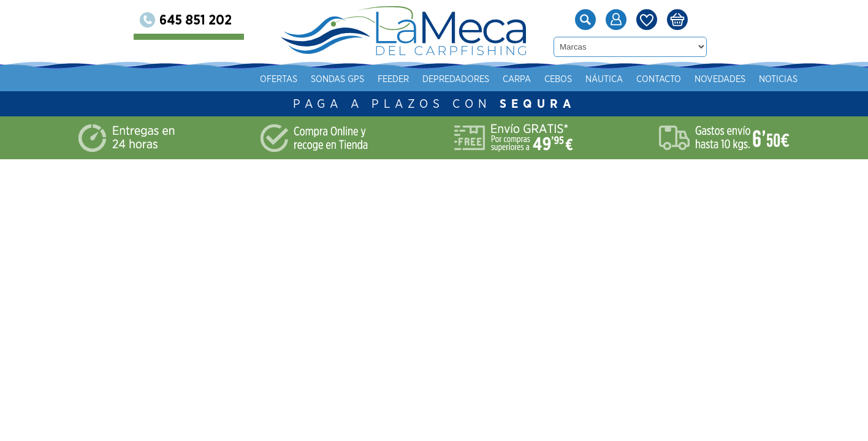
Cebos (558, 79)
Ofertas (279, 79)
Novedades (720, 79)
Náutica (604, 79)
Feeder (393, 79)
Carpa (517, 79)
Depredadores (456, 79)
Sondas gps (337, 79)
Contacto (659, 79)
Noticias (778, 79)
